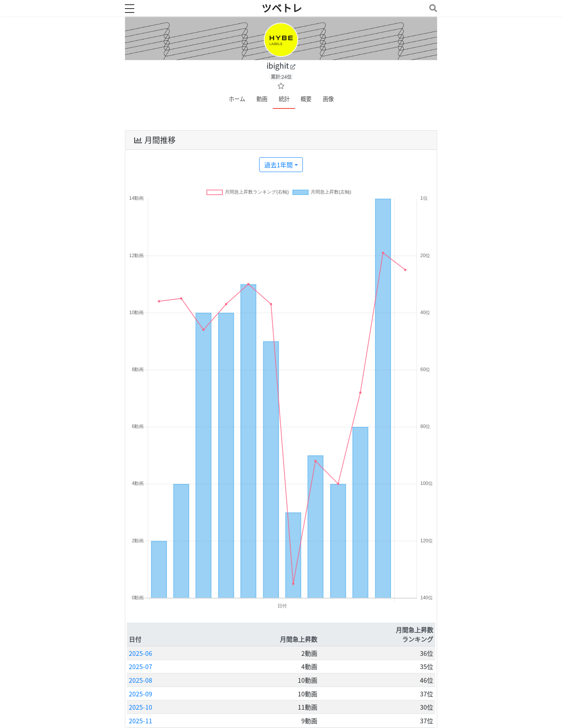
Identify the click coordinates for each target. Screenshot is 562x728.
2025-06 (140, 653)
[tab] (281, 140)
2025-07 (140, 666)
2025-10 (140, 707)
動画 (262, 99)
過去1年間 (278, 165)
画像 (328, 99)
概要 (306, 99)
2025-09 (140, 694)
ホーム (237, 99)
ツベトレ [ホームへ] (282, 8)
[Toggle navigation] (432, 8)
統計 (284, 99)
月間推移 (154, 140)
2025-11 (140, 721)
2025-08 (140, 680)
